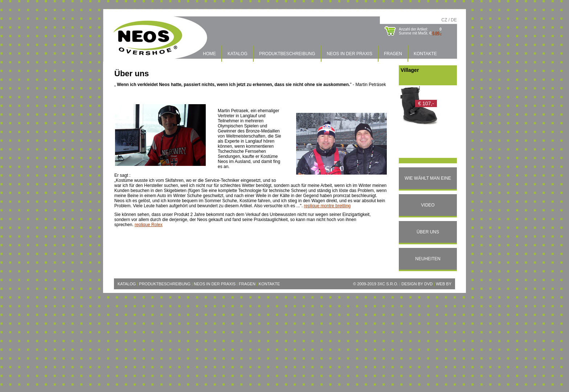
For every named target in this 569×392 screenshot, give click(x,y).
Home (209, 54)
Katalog (238, 54)
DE (454, 20)
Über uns (428, 232)
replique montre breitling (328, 206)
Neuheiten (428, 259)
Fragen (393, 54)
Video (428, 205)
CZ (444, 20)
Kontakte (425, 54)
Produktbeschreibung (287, 54)
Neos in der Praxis (350, 54)
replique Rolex (149, 225)
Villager (410, 70)
